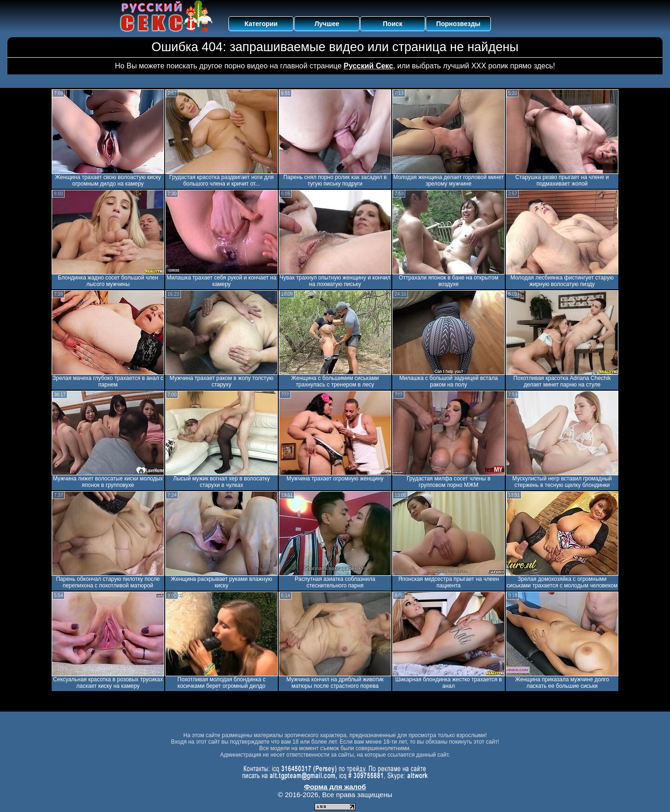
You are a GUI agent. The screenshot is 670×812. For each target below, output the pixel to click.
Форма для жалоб (335, 787)
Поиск (393, 24)
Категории (261, 24)
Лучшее (327, 24)
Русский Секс (368, 66)
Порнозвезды (459, 24)
